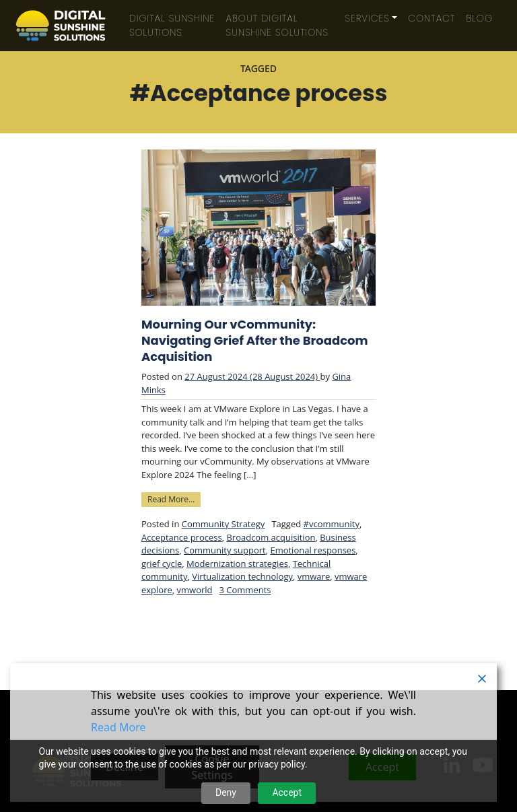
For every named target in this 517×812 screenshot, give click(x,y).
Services (368, 18)
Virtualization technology (242, 576)
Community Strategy (223, 524)
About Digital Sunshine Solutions (277, 25)
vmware (314, 576)
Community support (225, 550)
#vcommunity (332, 524)
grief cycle (162, 564)
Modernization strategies (237, 564)
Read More (118, 727)
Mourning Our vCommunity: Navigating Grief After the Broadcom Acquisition (255, 341)
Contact (432, 18)
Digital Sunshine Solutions (172, 25)
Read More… (174, 499)
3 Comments (245, 590)
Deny (226, 792)
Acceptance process (182, 537)
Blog (479, 18)
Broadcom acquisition (271, 537)
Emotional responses (313, 550)
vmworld (195, 590)
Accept (287, 792)
